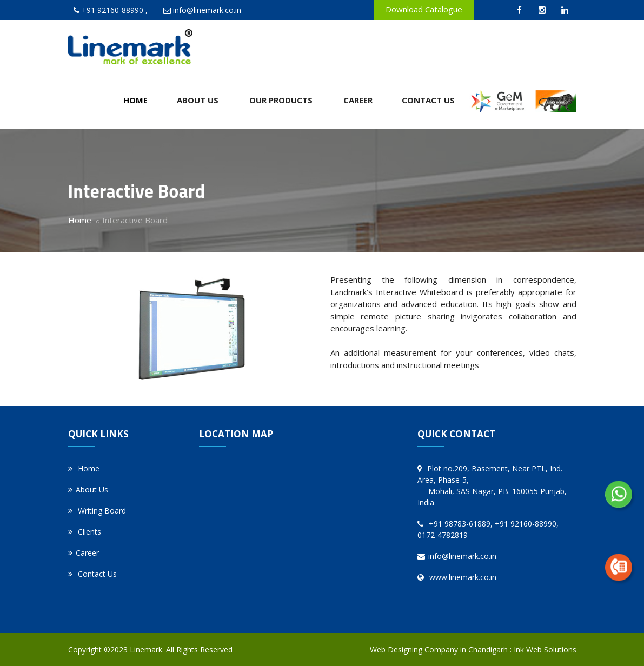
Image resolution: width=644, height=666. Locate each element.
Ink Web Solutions (545, 650)
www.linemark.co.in (457, 577)
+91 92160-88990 (112, 10)
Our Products (281, 100)
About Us (198, 100)
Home (135, 100)
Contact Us (428, 100)
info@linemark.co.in (207, 10)
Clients (85, 532)
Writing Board (97, 511)
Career (358, 100)
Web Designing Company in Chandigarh (439, 650)
